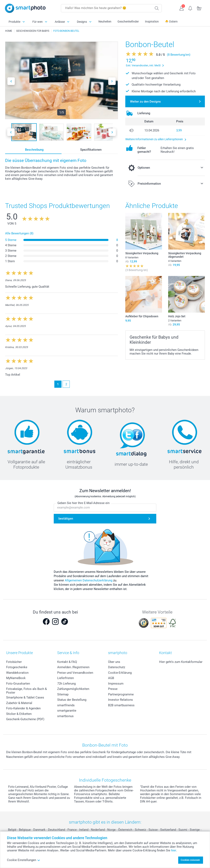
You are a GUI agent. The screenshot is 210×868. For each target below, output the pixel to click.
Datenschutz (117, 667)
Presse (113, 689)
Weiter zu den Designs (145, 102)
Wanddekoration (17, 673)
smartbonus (65, 716)
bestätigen (66, 519)
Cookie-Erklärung (120, 673)
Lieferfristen (66, 678)
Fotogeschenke (17, 667)
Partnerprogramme (121, 694)
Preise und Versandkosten (75, 673)
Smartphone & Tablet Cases (25, 697)
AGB (111, 678)
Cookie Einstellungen (24, 860)
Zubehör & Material (19, 703)
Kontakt (165, 653)
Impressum (116, 684)
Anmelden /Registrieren (73, 667)
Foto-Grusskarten (18, 684)
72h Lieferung (66, 684)
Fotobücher (14, 662)
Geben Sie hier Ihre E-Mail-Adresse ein (83, 503)
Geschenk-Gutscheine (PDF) (25, 719)
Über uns (114, 662)
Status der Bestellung (72, 700)
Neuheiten (105, 21)
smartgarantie (67, 711)
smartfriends (66, 705)
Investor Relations (120, 700)
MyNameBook (16, 678)
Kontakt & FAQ (67, 662)
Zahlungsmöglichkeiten (73, 689)
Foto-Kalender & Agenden (23, 708)
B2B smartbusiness (121, 705)
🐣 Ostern (171, 21)
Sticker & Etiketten (19, 714)
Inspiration (152, 21)
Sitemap (63, 694)
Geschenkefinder (128, 21)
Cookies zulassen (190, 860)
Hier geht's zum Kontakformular (181, 662)
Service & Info (68, 653)
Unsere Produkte (19, 653)
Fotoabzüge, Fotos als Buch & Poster (26, 691)
